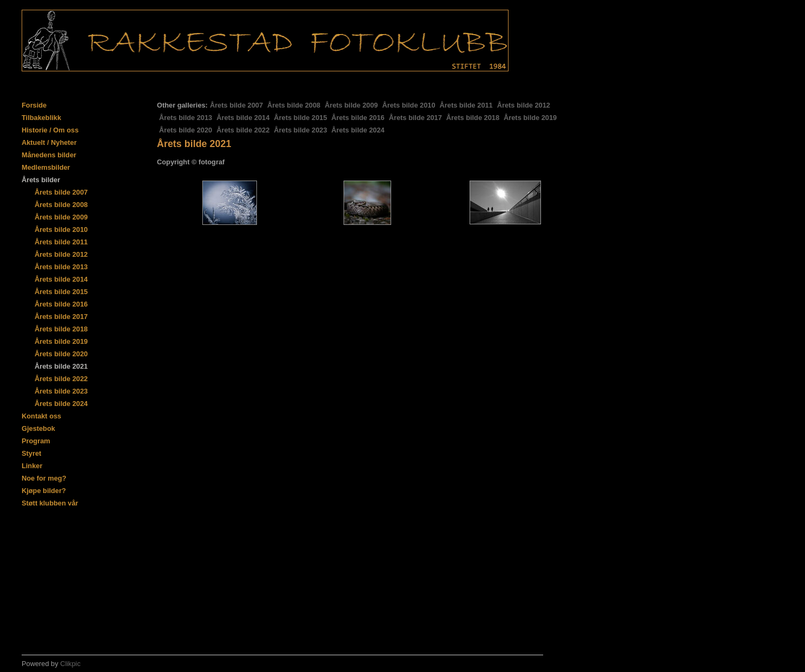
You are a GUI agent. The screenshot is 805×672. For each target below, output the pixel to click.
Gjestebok (38, 428)
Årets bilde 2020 (186, 130)
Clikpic (70, 664)
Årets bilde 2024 (358, 130)
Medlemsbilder (46, 167)
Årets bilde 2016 (358, 118)
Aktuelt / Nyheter (49, 142)
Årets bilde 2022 (243, 130)
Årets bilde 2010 (408, 105)
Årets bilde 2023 (300, 130)
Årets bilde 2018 (473, 118)
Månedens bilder (49, 155)
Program (36, 441)
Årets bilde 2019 (530, 118)
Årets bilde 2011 (466, 105)
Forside (34, 105)
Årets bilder (41, 180)
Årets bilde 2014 (243, 118)
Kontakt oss (41, 416)
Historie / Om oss (50, 130)
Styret (31, 453)
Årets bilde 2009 (351, 105)
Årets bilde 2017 (415, 118)
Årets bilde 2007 (236, 105)
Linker (32, 466)
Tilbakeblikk (41, 118)
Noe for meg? (44, 478)
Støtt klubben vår (50, 503)
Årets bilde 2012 (524, 105)
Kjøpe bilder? (44, 491)
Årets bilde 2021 (61, 366)
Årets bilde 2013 (186, 118)
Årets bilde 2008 (294, 105)
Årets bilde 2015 (300, 118)
